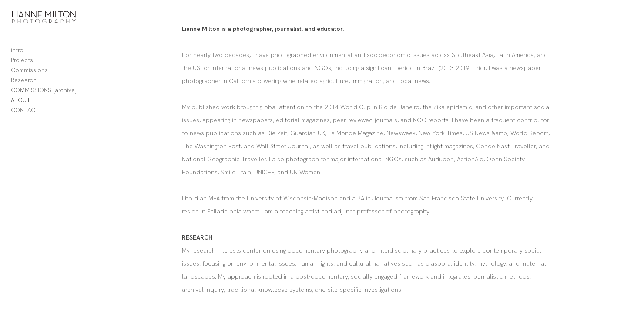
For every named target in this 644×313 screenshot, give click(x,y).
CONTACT (25, 119)
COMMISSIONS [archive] (44, 99)
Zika (487, 107)
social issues (277, 120)
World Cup (403, 107)
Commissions (29, 79)
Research (24, 89)
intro (17, 59)
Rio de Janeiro (447, 107)
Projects (22, 69)
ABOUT (21, 109)
